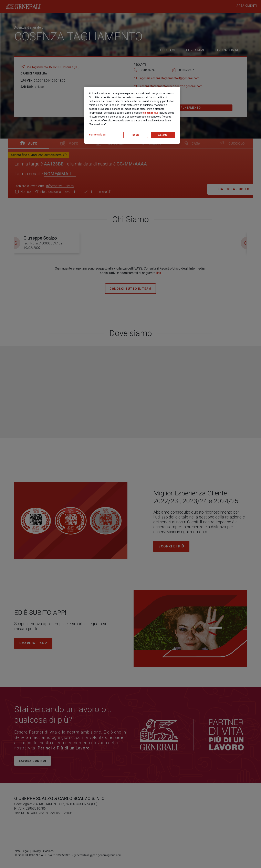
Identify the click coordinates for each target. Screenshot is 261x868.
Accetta (163, 135)
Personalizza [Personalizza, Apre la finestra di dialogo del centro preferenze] (97, 135)
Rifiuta (136, 135)
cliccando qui (150, 113)
